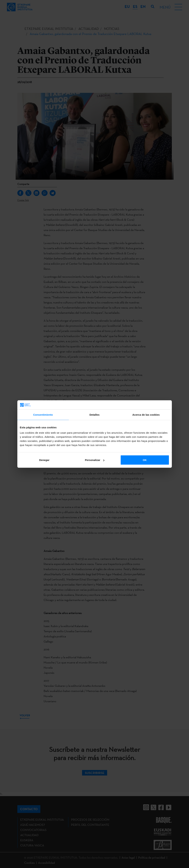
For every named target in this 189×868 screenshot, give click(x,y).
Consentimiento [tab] (43, 415)
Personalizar (95, 460)
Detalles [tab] (94, 415)
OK (145, 460)
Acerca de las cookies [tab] (146, 415)
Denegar (44, 460)
